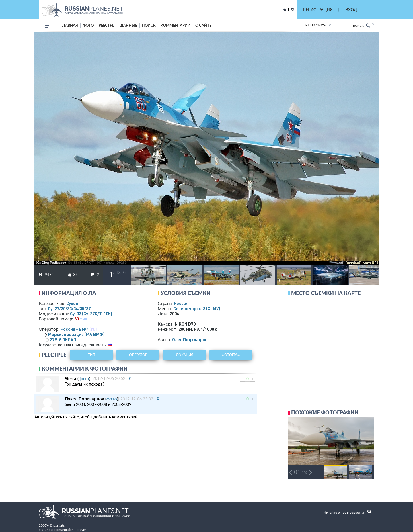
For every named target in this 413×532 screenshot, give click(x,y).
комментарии (176, 25)
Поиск (362, 25)
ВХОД (351, 10)
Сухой (72, 303)
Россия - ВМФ (75, 329)
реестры (107, 25)
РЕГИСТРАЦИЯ (318, 10)
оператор (138, 355)
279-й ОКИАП (63, 339)
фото (88, 25)
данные (129, 25)
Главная (69, 25)
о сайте (203, 25)
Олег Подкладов (189, 339)
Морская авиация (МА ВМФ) (76, 334)
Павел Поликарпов (84, 399)
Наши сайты (316, 25)
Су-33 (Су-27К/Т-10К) (91, 314)
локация (185, 355)
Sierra (71, 378)
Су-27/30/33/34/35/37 (69, 308)
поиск (149, 25)
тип (83, 319)
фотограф (231, 355)
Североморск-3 (197, 308)
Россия (181, 303)
